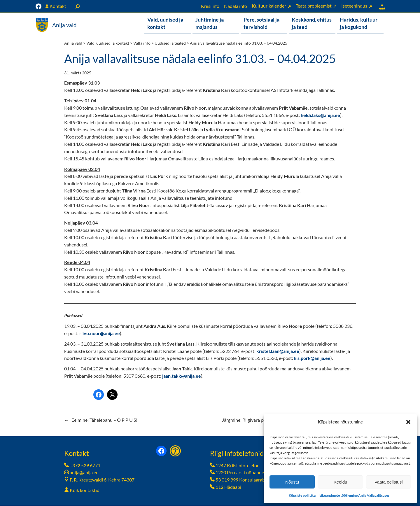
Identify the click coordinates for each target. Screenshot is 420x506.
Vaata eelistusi (388, 482)
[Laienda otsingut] (78, 6)
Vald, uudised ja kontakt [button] (165, 23)
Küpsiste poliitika (302, 495)
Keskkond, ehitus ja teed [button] (312, 23)
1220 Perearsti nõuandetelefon (247, 473)
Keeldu (341, 482)
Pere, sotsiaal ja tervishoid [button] (261, 23)
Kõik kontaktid (85, 490)
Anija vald (64, 25)
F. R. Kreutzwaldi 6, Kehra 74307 (102, 480)
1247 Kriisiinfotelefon (238, 466)
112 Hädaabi (228, 487)
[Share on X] (112, 395)
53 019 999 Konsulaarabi (241, 480)
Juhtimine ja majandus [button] (210, 23)
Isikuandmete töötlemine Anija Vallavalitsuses (354, 495)
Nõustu (292, 482)
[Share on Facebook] (99, 395)
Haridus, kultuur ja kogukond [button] (359, 23)
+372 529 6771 (85, 466)
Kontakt (58, 6)
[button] (408, 422)
